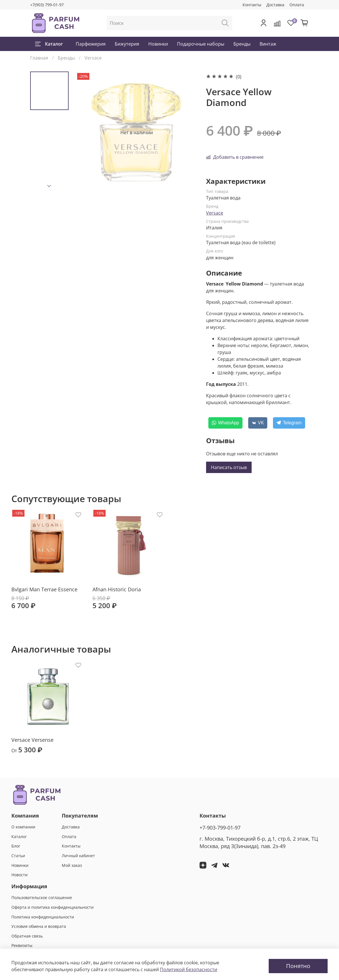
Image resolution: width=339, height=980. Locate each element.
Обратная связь (27, 936)
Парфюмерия (91, 44)
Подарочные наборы (201, 44)
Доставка (275, 5)
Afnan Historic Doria (117, 589)
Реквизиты (22, 945)
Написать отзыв (229, 467)
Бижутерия (127, 44)
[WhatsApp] (225, 423)
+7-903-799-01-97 (220, 828)
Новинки (158, 44)
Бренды (242, 44)
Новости (19, 875)
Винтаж (268, 44)
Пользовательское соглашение (42, 898)
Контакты (252, 5)
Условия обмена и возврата (39, 926)
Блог (16, 846)
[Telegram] (289, 423)
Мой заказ (72, 865)
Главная (39, 58)
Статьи (18, 856)
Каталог (49, 44)
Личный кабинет (78, 856)
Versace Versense (32, 740)
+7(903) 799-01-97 (47, 5)
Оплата (297, 5)
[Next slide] (49, 186)
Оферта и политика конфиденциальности (53, 907)
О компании (23, 827)
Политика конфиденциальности (43, 917)
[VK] (258, 423)
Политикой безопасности (189, 969)
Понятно (298, 966)
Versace (93, 58)
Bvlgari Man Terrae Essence (44, 589)
